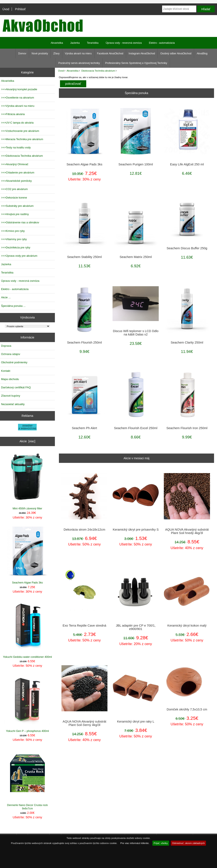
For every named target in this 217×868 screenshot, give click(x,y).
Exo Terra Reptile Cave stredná (85, 626)
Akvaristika (72, 71)
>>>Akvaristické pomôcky (16, 181)
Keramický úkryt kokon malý (187, 626)
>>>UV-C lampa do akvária (17, 123)
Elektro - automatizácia (162, 43)
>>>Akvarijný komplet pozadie (19, 89)
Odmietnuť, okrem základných (188, 843)
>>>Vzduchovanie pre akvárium (20, 131)
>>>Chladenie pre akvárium (18, 173)
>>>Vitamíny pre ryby (14, 239)
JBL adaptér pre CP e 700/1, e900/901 (136, 627)
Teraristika (93, 43)
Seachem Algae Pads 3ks (27, 555)
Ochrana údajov (11, 354)
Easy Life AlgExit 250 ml (187, 164)
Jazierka (75, 43)
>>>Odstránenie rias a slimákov (20, 222)
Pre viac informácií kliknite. (135, 843)
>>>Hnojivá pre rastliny (15, 214)
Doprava (6, 346)
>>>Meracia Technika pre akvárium (22, 139)
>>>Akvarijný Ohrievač (15, 164)
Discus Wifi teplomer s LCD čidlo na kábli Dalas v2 (136, 333)
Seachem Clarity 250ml (187, 342)
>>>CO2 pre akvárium (14, 189)
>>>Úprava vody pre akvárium (19, 256)
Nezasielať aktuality (13, 404)
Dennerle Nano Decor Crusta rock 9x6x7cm (27, 779)
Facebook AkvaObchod (110, 54)
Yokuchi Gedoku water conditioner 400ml (27, 629)
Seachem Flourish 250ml (84, 342)
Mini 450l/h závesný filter (27, 481)
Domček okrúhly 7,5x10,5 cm (187, 709)
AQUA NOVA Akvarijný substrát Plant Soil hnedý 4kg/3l (187, 531)
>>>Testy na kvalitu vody (16, 147)
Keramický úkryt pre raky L (136, 721)
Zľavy (56, 54)
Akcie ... (6, 297)
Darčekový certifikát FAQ (16, 387)
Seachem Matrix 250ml (136, 257)
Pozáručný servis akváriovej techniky (79, 63)
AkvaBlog (202, 54)
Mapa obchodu (10, 379)
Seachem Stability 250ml (84, 257)
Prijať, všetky (161, 843)
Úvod (6, 9)
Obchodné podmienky (14, 362)
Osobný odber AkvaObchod (176, 54)
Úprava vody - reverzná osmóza (124, 43)
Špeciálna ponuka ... (13, 306)
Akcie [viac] (27, 441)
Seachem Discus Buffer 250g (187, 248)
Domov (22, 54)
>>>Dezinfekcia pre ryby (16, 247)
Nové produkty (40, 54)
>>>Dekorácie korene (14, 198)
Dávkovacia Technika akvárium (98, 71)
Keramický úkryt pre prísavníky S (136, 530)
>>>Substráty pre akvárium (17, 206)
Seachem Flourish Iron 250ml (187, 428)
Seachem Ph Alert (84, 428)
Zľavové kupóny (11, 396)
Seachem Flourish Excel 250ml (136, 428)
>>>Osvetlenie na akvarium (18, 98)
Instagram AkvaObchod (142, 54)
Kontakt (6, 371)
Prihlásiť (20, 9)
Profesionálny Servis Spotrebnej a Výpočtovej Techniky (136, 63)
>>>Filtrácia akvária (13, 114)
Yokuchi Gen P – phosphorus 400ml (27, 703)
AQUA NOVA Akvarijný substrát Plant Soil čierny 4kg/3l (85, 723)
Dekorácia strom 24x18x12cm (84, 530)
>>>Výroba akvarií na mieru (18, 106)
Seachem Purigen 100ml (136, 164)
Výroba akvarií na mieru (78, 54)
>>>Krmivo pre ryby (13, 231)
